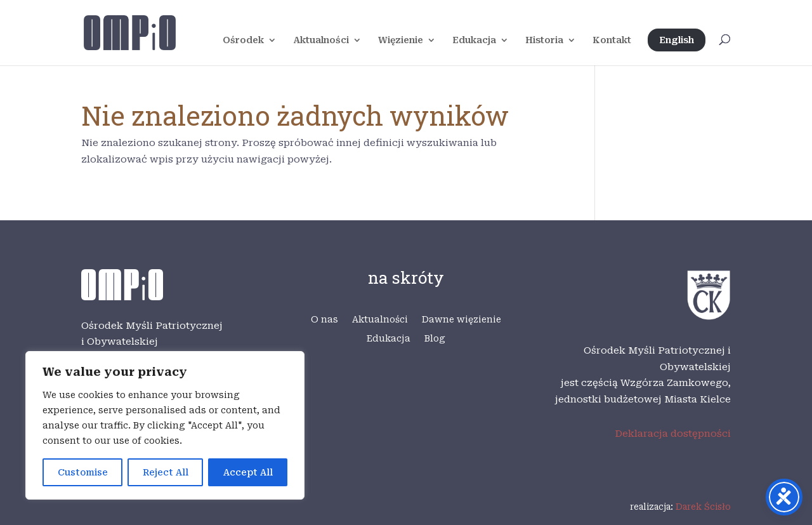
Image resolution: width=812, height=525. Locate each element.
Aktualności (321, 40)
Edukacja (474, 40)
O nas (324, 320)
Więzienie (401, 40)
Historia (544, 40)
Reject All (166, 472)
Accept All (248, 472)
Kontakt (612, 40)
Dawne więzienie (462, 320)
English (677, 40)
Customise (83, 472)
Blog (435, 339)
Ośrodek (243, 40)
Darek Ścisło (703, 507)
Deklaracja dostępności (673, 434)
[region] (165, 425)
